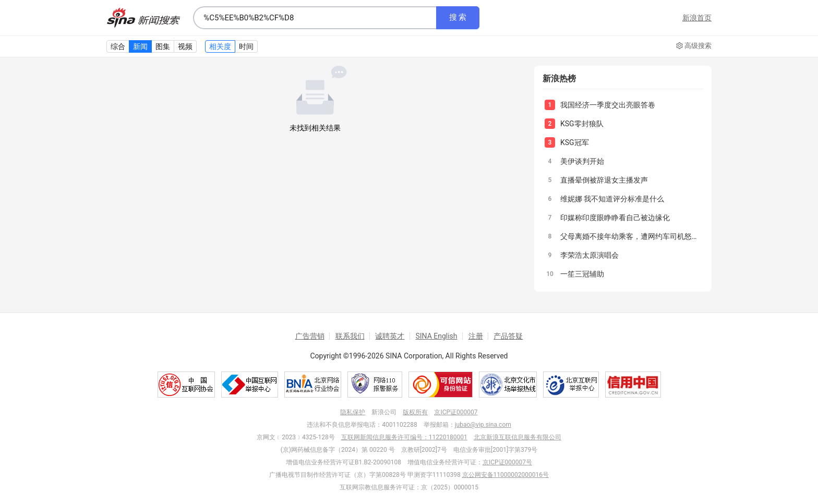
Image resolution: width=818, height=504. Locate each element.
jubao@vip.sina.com (483, 425)
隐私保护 (353, 412)
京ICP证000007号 (507, 462)
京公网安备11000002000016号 (506, 475)
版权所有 (415, 412)
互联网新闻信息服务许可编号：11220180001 (404, 437)
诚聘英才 (390, 336)
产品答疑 (508, 336)
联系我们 (350, 336)
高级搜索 (694, 46)
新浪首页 (697, 18)
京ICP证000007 (456, 412)
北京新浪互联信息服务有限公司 (518, 437)
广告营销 (310, 336)
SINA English (436, 336)
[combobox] (315, 18)
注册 (476, 336)
